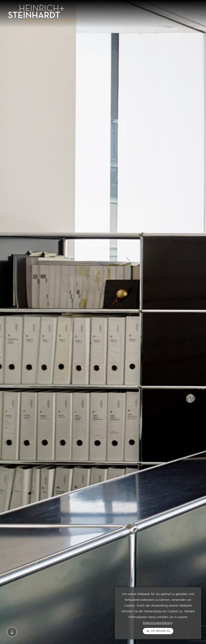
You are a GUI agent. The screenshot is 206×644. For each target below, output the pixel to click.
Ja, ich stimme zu (158, 631)
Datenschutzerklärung (158, 623)
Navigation (192, 10)
